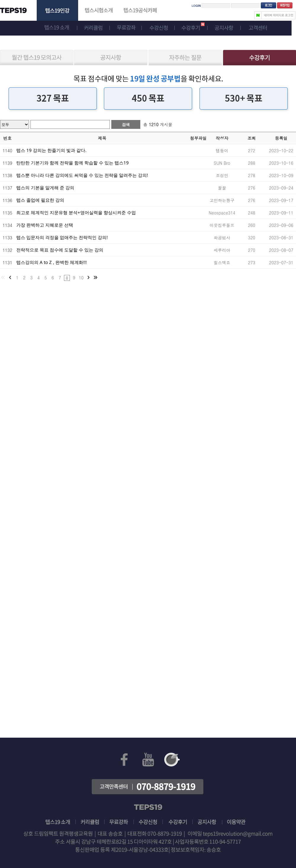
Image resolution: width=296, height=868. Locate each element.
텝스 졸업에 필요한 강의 (40, 200)
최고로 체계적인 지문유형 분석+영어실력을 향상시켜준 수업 (76, 212)
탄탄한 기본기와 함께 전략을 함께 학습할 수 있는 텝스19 (73, 163)
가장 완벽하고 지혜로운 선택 (45, 225)
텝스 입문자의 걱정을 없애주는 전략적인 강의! (62, 237)
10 (81, 278)
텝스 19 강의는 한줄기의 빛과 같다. (51, 150)
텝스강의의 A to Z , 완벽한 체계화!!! (52, 262)
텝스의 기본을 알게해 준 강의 (45, 188)
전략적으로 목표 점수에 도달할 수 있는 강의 (60, 250)
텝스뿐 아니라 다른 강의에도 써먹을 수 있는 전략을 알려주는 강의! (82, 175)
